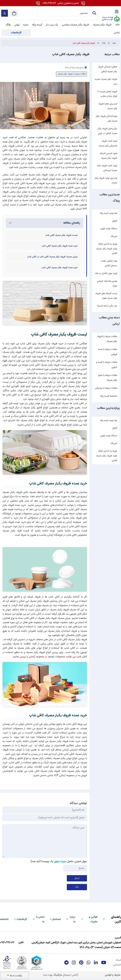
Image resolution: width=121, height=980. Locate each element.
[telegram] (66, 963)
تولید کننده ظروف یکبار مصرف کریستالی (107, 168)
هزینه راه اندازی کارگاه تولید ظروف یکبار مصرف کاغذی (107, 456)
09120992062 (60, 3)
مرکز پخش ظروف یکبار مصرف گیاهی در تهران (107, 131)
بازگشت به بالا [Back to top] (14, 976)
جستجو (94, 13)
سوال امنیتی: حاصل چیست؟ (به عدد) (59, 862)
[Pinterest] (81, 963)
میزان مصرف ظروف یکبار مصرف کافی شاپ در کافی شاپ (52, 257)
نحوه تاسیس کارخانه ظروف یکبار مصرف (108, 156)
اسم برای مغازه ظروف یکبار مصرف (108, 106)
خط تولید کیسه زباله (109, 421)
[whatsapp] (89, 963)
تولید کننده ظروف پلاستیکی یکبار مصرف (108, 143)
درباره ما (73, 919)
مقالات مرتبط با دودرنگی (106, 388)
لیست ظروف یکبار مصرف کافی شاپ (61, 235)
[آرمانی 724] (111, 11)
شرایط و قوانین (113, 975)
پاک (77, 887)
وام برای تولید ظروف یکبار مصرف (106, 181)
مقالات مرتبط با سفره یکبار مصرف (108, 378)
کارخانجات (22, 919)
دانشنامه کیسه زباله (109, 396)
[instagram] (74, 963)
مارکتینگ (58, 975)
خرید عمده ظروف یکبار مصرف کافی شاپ (59, 246)
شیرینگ (114, 443)
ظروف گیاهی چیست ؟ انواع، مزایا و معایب (107, 94)
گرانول (115, 428)
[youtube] (104, 963)
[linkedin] (96, 963)
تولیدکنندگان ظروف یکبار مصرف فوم (107, 119)
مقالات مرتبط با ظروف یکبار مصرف (107, 339)
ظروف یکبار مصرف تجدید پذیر (106, 82)
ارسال (77, 878)
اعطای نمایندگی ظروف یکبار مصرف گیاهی (108, 69)
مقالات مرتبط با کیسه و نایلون (107, 365)
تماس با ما (40, 919)
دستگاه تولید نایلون (109, 436)
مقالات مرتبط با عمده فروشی (108, 352)
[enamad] (7, 963)
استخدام (56, 919)
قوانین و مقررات (93, 919)
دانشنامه (4, 919)
